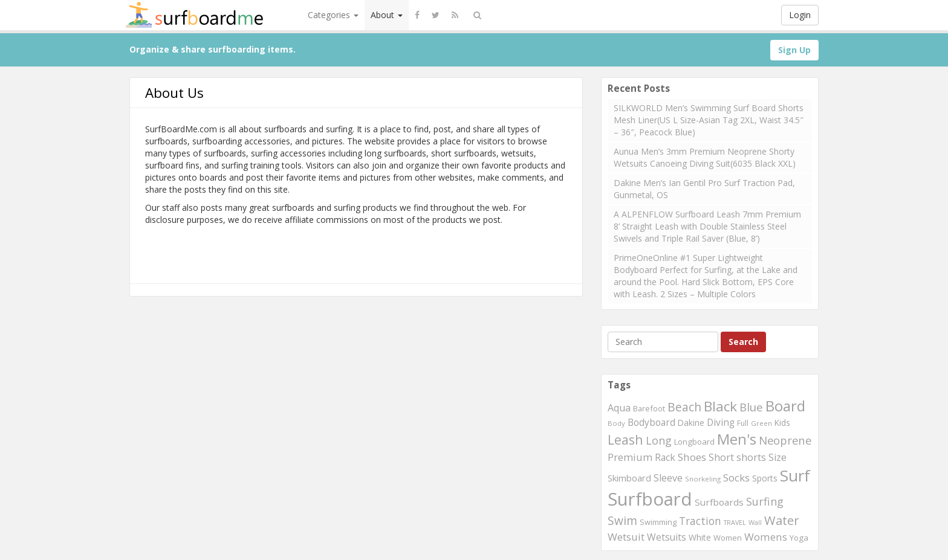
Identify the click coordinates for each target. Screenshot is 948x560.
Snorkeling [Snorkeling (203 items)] (703, 479)
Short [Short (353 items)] (721, 457)
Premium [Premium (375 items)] (630, 457)
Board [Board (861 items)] (785, 406)
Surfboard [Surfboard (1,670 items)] (650, 499)
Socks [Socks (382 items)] (736, 478)
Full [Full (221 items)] (743, 423)
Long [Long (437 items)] (659, 440)
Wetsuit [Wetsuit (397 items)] (626, 537)
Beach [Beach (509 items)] (684, 407)
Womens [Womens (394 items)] (766, 537)
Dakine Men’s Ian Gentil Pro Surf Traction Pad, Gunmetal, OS (704, 189)
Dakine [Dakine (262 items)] (691, 423)
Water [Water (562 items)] (782, 520)
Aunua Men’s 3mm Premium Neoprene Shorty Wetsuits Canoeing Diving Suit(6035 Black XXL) (705, 157)
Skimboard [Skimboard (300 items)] (629, 478)
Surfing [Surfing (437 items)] (765, 501)
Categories (333, 15)
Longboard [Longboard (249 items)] (694, 442)
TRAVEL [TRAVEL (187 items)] (735, 523)
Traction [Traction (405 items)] (700, 521)
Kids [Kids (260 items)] (782, 423)
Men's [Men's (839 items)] (737, 439)
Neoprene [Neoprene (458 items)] (785, 440)
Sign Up (794, 50)
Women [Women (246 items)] (728, 538)
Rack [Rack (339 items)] (665, 457)
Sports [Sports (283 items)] (765, 478)
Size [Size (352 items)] (778, 457)
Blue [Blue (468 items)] (751, 407)
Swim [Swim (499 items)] (622, 521)
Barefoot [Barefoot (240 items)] (649, 408)
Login (800, 15)
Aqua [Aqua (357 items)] (619, 408)
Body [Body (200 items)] (616, 423)
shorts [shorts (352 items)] (751, 457)
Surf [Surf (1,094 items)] (795, 475)
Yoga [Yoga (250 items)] (799, 538)
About (387, 15)
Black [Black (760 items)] (720, 406)
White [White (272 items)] (700, 537)
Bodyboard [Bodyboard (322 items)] (651, 423)
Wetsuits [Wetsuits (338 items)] (667, 537)
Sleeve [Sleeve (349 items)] (668, 478)
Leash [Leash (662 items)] (625, 439)
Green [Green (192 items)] (761, 423)
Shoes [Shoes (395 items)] (692, 457)
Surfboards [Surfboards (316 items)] (719, 502)
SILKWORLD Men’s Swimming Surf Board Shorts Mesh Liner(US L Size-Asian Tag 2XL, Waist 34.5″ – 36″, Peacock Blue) (709, 120)
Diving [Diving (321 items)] (721, 423)
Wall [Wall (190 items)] (755, 522)
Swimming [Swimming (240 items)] (658, 522)
